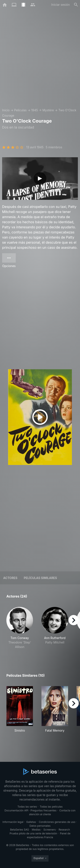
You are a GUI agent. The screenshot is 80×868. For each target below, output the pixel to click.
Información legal (13, 822)
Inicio (6, 110)
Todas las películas (51, 807)
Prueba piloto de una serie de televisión (33, 833)
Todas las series (27, 807)
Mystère (48, 110)
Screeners (50, 830)
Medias (36, 830)
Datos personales (40, 826)
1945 (34, 110)
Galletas (31, 822)
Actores (10, 578)
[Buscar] (76, 5)
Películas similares (40, 578)
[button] (20, 630)
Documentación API (16, 810)
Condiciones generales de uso (57, 822)
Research (64, 830)
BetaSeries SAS (20, 830)
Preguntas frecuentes (43, 810)
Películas (20, 110)
